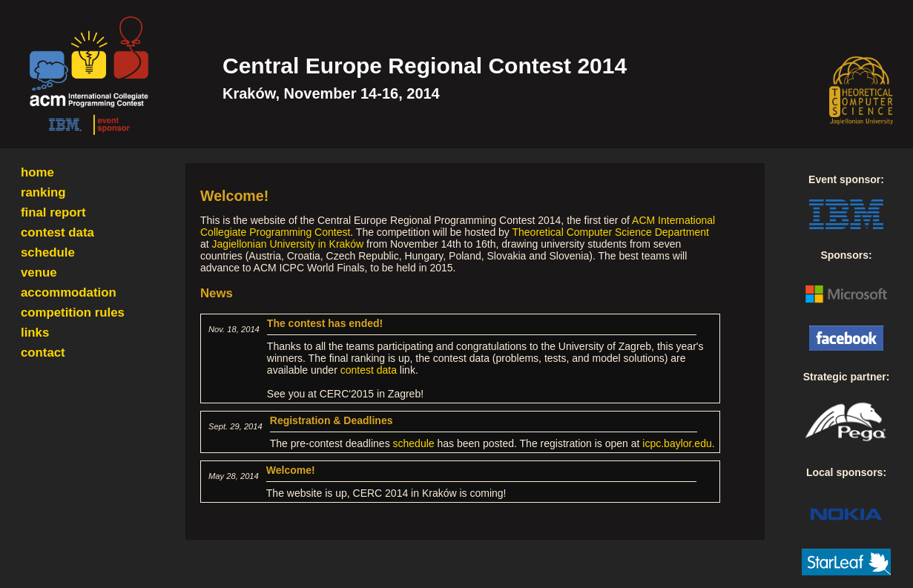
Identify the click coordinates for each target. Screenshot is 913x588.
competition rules (73, 313)
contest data (57, 232)
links (35, 333)
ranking (43, 192)
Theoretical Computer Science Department (611, 232)
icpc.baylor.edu (677, 443)
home (37, 172)
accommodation (69, 293)
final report (53, 212)
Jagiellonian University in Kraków (288, 244)
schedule (48, 252)
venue (39, 272)
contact (43, 353)
